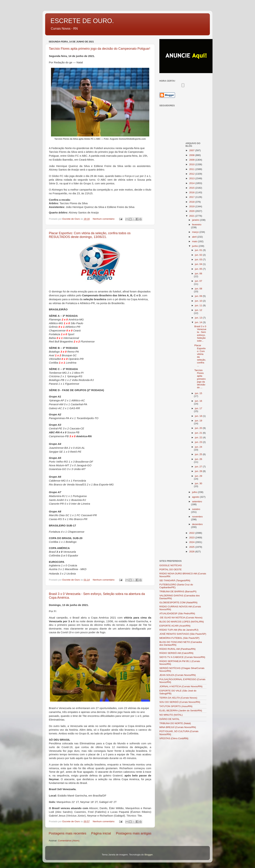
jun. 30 (199, 483)
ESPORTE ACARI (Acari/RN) (175, 626)
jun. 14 (199, 322)
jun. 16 (199, 401)
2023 (192, 538)
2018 (192, 202)
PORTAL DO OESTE (171, 569)
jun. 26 (199, 459)
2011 (192, 169)
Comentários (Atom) (69, 841)
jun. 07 (199, 281)
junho (195, 246)
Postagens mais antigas (134, 833)
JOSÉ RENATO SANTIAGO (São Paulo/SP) (183, 634)
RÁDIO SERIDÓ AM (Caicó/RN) (176, 653)
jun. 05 (199, 269)
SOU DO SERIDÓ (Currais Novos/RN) (180, 702)
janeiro (196, 220)
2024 (192, 542)
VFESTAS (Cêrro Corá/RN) (174, 738)
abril (195, 237)
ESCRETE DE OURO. (82, 21)
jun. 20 (199, 428)
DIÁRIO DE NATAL (169, 719)
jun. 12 (199, 310)
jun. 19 (199, 421)
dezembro (197, 524)
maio (195, 241)
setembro (197, 502)
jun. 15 (199, 393)
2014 (192, 183)
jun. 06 (199, 274)
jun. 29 (199, 476)
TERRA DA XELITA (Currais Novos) (178, 698)
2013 (192, 178)
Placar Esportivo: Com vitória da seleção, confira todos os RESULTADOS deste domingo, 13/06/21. (90, 235)
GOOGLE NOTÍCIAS (171, 565)
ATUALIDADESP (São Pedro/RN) (177, 613)
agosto (196, 497)
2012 (192, 174)
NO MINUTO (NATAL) (171, 715)
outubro (196, 509)
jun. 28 (199, 471)
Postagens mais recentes (67, 833)
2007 (192, 150)
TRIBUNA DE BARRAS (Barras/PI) (178, 591)
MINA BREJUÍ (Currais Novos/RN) (178, 727)
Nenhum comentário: (104, 219)
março (196, 232)
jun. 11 (199, 305)
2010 (192, 164)
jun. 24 (199, 447)
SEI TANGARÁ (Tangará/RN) (175, 580)
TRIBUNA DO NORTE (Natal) (175, 723)
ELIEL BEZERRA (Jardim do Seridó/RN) (181, 711)
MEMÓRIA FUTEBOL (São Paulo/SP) (179, 638)
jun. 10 (199, 301)
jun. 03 (199, 259)
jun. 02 (199, 255)
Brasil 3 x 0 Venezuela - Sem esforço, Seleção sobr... (200, 334)
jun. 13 (199, 318)
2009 (192, 160)
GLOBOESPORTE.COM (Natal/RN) (178, 602)
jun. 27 (199, 467)
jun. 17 (199, 408)
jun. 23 (199, 442)
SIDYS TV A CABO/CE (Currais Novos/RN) (182, 657)
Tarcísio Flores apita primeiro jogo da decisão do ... (200, 379)
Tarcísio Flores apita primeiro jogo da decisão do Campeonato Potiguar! (100, 49)
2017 (192, 197)
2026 (192, 552)
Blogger (149, 855)
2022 (192, 533)
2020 (192, 211)
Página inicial (101, 833)
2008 (192, 155)
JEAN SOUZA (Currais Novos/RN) (178, 675)
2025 (192, 547)
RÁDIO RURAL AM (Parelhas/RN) (177, 649)
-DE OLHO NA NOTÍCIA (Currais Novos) (181, 618)
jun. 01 (199, 250)
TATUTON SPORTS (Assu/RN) (176, 706)
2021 (192, 216)
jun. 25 (199, 454)
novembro (197, 517)
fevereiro (197, 225)
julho (195, 492)
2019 (192, 206)
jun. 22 (199, 437)
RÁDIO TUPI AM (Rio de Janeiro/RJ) (179, 630)
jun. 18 (199, 416)
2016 (192, 192)
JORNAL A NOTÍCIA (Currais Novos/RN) (181, 686)
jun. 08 (199, 289)
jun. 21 (199, 433)
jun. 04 (199, 264)
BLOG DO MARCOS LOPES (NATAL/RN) (182, 622)
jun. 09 (199, 296)
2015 (192, 188)
